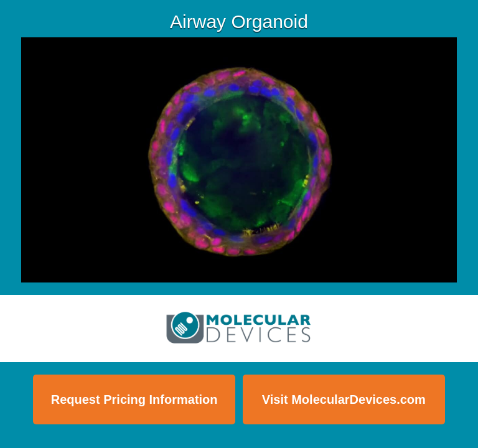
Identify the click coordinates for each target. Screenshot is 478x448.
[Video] (239, 160)
